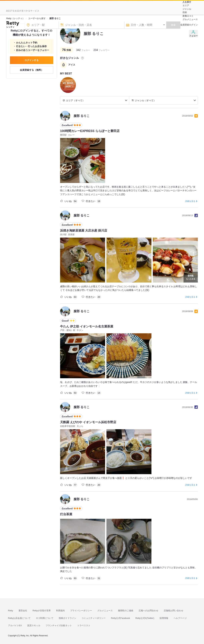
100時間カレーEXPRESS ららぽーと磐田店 (90, 131)
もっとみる (191, 277)
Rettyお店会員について (19, 618)
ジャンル (187, 9)
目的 (185, 12)
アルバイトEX (15, 625)
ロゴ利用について (45, 618)
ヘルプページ (180, 618)
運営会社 (23, 611)
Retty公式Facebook (120, 618)
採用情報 (164, 618)
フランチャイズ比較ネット (59, 625)
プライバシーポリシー (81, 611)
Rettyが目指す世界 (42, 611)
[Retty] (13, 24)
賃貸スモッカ (34, 625)
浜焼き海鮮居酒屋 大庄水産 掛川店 (84, 231)
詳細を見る (190, 201)
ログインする (32, 60)
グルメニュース (190, 19)
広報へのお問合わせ (149, 611)
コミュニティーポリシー (94, 618)
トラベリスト (84, 625)
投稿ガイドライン (67, 618)
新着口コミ (188, 16)
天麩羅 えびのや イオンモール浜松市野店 (88, 422)
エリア (186, 5)
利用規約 (60, 611)
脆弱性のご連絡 (126, 611)
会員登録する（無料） (32, 70)
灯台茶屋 (66, 514)
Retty (11, 611)
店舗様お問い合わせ (174, 611)
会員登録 (185, 25)
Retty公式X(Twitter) (145, 618)
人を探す (187, 2)
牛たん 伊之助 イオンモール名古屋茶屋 (87, 326)
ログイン (193, 25)
